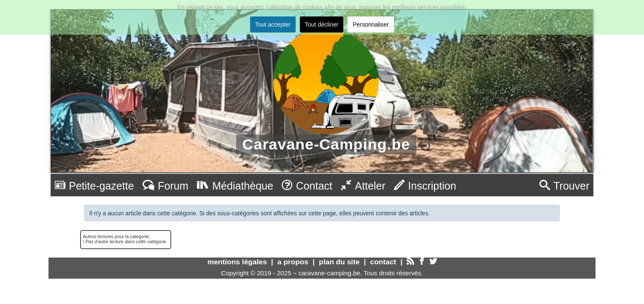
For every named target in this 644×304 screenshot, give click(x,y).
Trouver (565, 186)
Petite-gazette (94, 186)
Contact (307, 186)
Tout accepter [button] (273, 24)
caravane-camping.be (329, 273)
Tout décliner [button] (322, 24)
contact (383, 262)
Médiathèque (235, 186)
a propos (293, 262)
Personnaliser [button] (371, 24)
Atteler (363, 186)
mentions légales (237, 262)
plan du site (339, 262)
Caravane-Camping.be (326, 144)
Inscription (425, 186)
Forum (166, 186)
